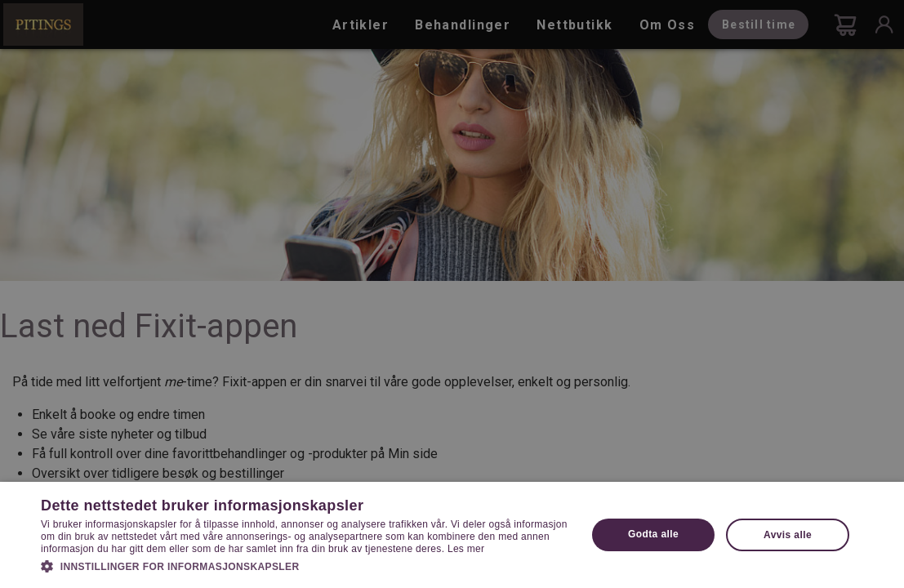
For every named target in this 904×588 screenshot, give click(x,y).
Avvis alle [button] (788, 535)
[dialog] (452, 294)
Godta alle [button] (653, 534)
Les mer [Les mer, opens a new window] (466, 549)
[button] (305, 565)
